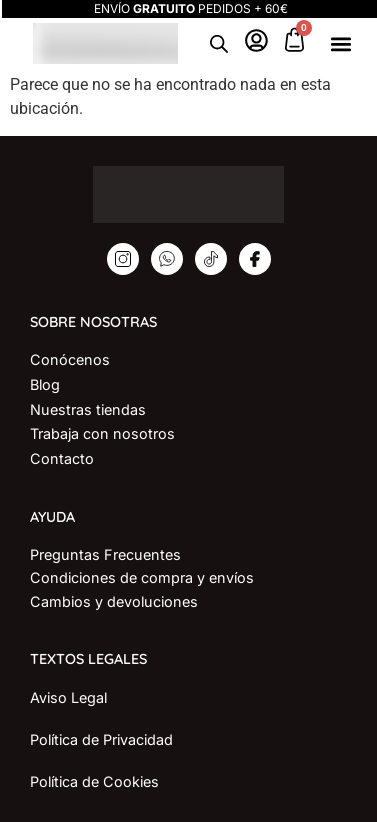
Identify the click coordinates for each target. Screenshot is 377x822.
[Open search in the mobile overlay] (219, 44)
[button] (341, 43)
